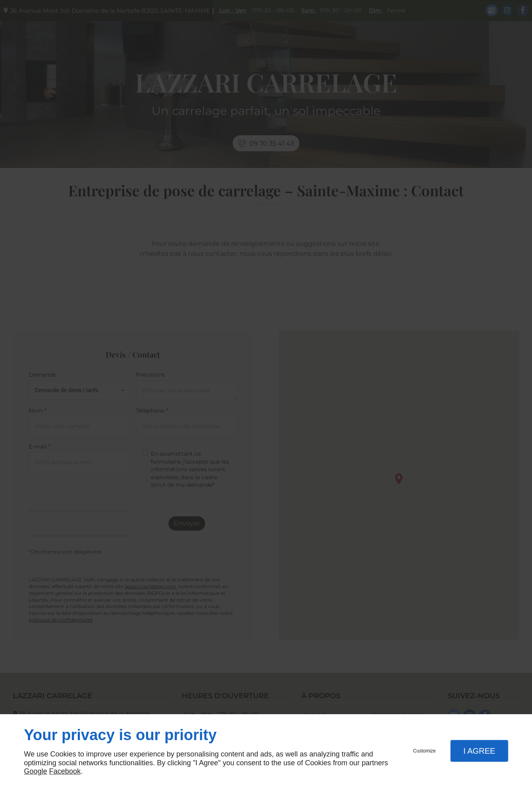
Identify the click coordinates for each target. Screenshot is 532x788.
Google (36, 771)
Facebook (65, 771)
